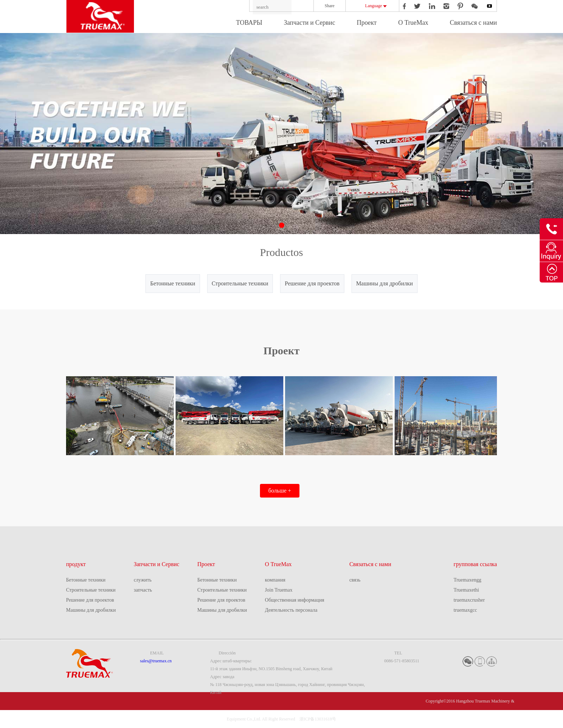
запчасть (143, 590)
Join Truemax (279, 590)
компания (275, 580)
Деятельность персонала (291, 610)
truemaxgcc (465, 610)
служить (143, 580)
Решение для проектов (312, 283)
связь (355, 580)
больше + (280, 491)
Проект (367, 23)
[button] (282, 225)
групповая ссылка (475, 564)
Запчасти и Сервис (309, 23)
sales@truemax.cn (156, 661)
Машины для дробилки (385, 283)
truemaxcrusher (469, 600)
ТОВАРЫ (249, 23)
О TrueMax (413, 23)
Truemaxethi (466, 590)
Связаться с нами (473, 23)
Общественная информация (295, 600)
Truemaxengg (467, 580)
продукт (76, 564)
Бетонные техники (173, 283)
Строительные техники (240, 283)
